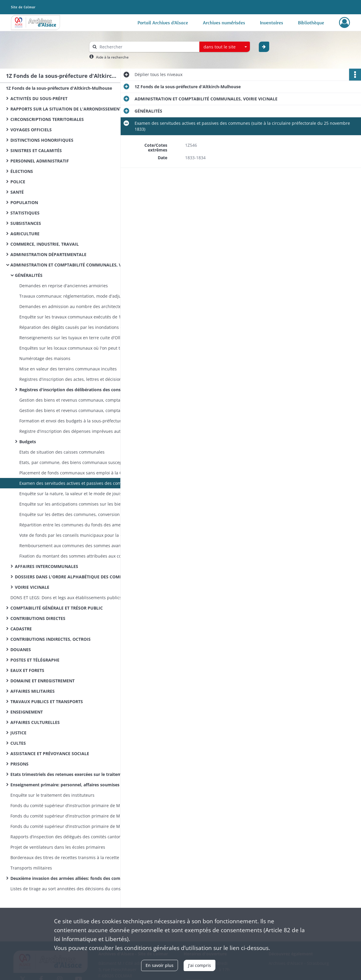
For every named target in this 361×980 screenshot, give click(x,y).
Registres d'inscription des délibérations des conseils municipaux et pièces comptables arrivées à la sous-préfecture (79, 390)
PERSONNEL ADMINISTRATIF (40, 161)
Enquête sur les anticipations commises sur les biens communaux (79, 504)
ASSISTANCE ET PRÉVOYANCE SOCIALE (50, 753)
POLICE (18, 182)
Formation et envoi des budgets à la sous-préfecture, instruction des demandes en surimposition (79, 421)
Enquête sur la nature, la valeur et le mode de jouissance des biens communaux (79, 494)
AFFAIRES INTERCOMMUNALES (46, 566)
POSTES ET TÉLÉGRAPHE (35, 660)
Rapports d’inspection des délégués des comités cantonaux (69, 837)
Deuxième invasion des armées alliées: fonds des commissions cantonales (70, 878)
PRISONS (19, 764)
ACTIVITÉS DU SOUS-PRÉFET (39, 98)
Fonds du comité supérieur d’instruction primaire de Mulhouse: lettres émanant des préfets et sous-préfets (70, 826)
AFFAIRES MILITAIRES (33, 691)
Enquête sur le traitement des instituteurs (52, 795)
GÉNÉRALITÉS (29, 275)
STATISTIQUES (25, 213)
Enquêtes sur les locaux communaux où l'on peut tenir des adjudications (79, 348)
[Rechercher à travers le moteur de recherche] (147, 47)
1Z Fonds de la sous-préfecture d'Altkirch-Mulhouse (59, 88)
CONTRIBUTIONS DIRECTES (38, 618)
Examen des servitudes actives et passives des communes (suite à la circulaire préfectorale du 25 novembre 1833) (79, 483)
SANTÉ (17, 192)
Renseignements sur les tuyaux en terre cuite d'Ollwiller (75, 338)
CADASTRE (21, 629)
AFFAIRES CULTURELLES (35, 722)
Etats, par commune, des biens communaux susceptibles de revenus (79, 462)
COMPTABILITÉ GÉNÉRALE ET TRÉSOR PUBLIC (57, 608)
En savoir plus (160, 965)
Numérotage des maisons (45, 358)
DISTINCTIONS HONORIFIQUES (42, 140)
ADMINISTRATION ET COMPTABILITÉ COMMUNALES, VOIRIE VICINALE (70, 265)
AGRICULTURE (25, 234)
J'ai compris (200, 965)
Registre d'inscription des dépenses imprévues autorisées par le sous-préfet (79, 431)
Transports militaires (31, 868)
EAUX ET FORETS (27, 670)
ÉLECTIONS (22, 171)
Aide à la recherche (112, 57)
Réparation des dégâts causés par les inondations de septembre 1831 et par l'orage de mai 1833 (79, 327)
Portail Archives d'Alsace (163, 23)
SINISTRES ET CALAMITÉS (36, 150)
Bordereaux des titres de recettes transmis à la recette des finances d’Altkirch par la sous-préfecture (70, 857)
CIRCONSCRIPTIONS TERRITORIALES (47, 119)
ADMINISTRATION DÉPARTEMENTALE (48, 254)
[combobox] (225, 47)
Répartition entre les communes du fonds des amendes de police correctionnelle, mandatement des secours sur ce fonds (79, 525)
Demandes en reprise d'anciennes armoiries (64, 286)
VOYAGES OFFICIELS (31, 130)
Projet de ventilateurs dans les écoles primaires (58, 847)
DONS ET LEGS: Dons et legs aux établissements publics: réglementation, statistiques (70, 598)
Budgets (28, 442)
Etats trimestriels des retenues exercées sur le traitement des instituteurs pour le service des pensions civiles (70, 774)
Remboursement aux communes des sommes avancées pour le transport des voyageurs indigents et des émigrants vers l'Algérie (79, 546)
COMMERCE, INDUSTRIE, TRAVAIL (45, 244)
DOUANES (21, 650)
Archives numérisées (224, 23)
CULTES (18, 743)
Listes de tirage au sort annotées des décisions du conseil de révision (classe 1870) (70, 889)
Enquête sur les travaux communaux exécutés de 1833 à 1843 (79, 317)
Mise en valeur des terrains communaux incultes (68, 369)
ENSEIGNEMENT (27, 712)
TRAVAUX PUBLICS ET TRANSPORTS (47, 702)
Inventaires (272, 23)
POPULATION (24, 202)
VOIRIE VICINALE (32, 587)
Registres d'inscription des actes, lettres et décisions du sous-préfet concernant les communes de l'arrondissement (79, 379)
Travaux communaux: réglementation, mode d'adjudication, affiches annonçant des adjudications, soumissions (79, 296)
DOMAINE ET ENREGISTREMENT (42, 681)
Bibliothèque (311, 23)
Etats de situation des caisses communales (62, 452)
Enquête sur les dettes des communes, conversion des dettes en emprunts (79, 514)
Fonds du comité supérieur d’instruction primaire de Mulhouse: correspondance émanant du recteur (70, 816)
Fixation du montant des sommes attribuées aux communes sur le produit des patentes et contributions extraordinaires (79, 556)
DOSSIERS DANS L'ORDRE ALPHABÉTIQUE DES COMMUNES (74, 577)
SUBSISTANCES (26, 223)
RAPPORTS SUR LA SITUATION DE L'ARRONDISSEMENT (66, 109)
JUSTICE (18, 733)
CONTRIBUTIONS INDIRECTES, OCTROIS (51, 639)
